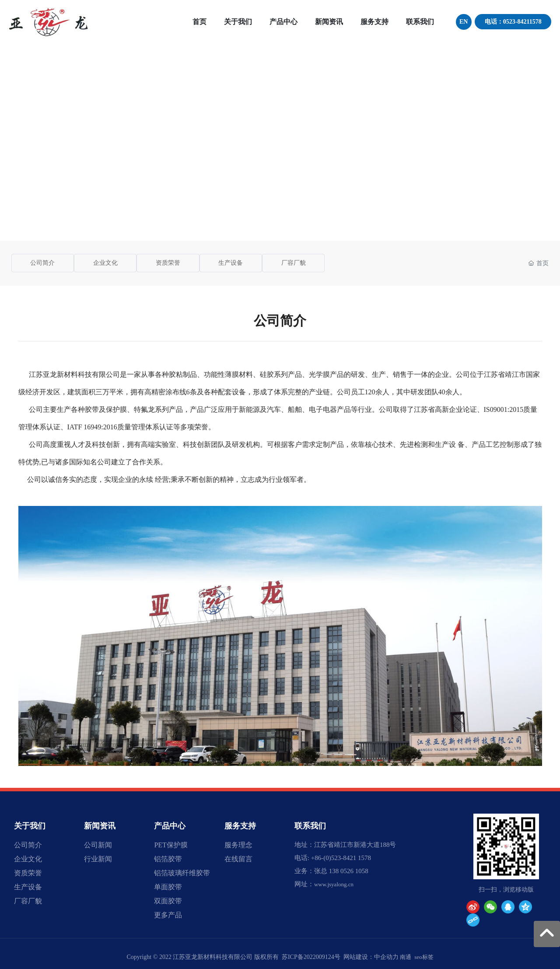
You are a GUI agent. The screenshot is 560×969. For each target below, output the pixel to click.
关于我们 (30, 826)
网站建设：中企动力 (371, 957)
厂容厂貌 (294, 263)
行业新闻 (98, 859)
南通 (406, 957)
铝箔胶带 (168, 859)
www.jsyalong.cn (334, 884)
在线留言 (238, 859)
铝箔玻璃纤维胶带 (182, 873)
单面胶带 (168, 887)
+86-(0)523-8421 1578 (341, 858)
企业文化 (105, 263)
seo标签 (424, 957)
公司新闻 (98, 845)
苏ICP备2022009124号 (311, 957)
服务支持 (240, 826)
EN (464, 22)
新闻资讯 (100, 826)
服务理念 (238, 845)
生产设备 (231, 263)
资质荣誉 (168, 263)
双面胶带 (168, 901)
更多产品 (168, 915)
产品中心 (170, 826)
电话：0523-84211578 (513, 22)
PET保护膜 (171, 845)
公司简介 (42, 263)
